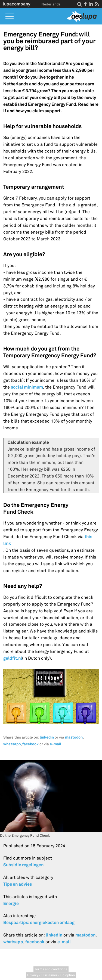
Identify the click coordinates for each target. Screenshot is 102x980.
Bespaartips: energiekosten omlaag (39, 922)
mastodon (74, 737)
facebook (30, 744)
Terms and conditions (51, 969)
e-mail (55, 744)
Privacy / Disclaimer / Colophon (51, 975)
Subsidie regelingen (23, 865)
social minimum (27, 387)
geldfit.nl (13, 658)
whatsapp (12, 744)
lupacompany (16, 4)
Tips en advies (18, 884)
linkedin (47, 737)
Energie (11, 903)
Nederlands (51, 4)
